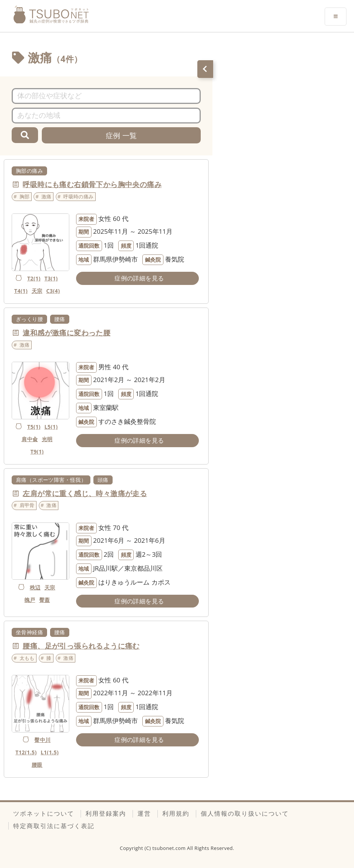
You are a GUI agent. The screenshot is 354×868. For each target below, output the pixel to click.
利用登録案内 (106, 813)
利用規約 (176, 813)
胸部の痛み (29, 171)
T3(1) (51, 278)
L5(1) (51, 427)
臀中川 (42, 740)
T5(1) (34, 427)
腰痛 (60, 319)
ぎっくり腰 (29, 319)
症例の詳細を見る (139, 278)
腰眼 (37, 765)
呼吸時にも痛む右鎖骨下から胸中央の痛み (92, 184)
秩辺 (35, 587)
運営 (144, 813)
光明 (47, 439)
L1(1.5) (50, 752)
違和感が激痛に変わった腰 (66, 333)
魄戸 (30, 600)
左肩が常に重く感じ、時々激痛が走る (85, 493)
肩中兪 (30, 439)
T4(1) (21, 291)
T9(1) (37, 452)
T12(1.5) (26, 752)
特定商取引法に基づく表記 (54, 826)
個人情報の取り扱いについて (245, 813)
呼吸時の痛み (78, 196)
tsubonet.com (170, 848)
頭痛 (103, 480)
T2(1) (34, 278)
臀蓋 (45, 600)
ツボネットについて (44, 813)
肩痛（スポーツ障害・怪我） (51, 480)
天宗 (37, 291)
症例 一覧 (121, 135)
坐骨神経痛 (29, 632)
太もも (27, 658)
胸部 (25, 196)
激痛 (47, 196)
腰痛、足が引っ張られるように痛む (81, 646)
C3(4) (53, 291)
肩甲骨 (27, 505)
